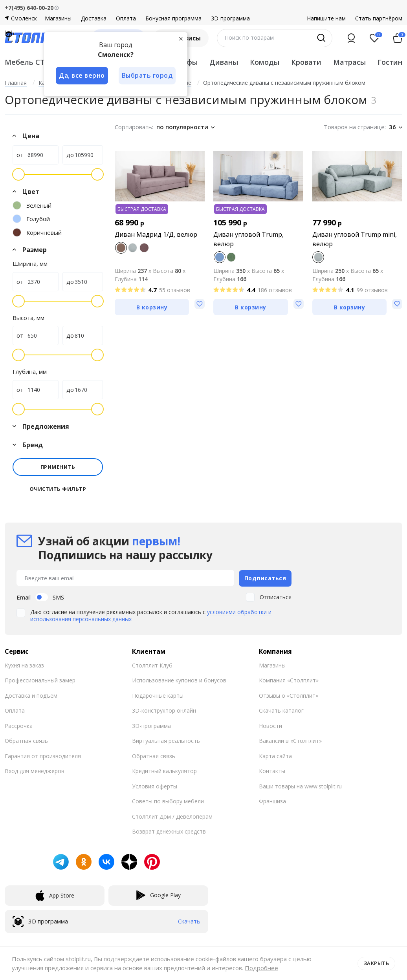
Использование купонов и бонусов (179, 680)
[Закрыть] (181, 38)
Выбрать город (148, 75)
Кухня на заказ (24, 665)
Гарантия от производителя (43, 756)
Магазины (58, 18)
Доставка (94, 18)
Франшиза (272, 801)
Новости (270, 725)
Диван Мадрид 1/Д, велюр (156, 234)
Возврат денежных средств (169, 831)
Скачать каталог (281, 710)
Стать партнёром (379, 18)
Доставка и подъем (31, 695)
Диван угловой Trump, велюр (248, 239)
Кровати (306, 62)
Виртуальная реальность (166, 740)
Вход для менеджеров (35, 771)
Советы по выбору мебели (168, 801)
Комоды (265, 62)
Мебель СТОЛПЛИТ (41, 62)
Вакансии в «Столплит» (290, 740)
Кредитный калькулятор (164, 771)
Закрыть (377, 963)
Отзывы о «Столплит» (289, 695)
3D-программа (230, 18)
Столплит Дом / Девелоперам (172, 816)
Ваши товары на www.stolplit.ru (300, 786)
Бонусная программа (173, 18)
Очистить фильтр (58, 489)
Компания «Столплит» (289, 680)
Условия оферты (155, 786)
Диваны (224, 62)
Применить (58, 467)
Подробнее (261, 968)
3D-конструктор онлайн (164, 710)
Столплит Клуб (152, 665)
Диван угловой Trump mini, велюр (355, 239)
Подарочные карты (158, 695)
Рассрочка (19, 725)
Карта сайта (275, 756)
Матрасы (349, 62)
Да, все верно (82, 75)
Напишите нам (326, 18)
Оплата (126, 18)
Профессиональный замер (40, 680)
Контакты (272, 771)
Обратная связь (26, 740)
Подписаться (265, 578)
